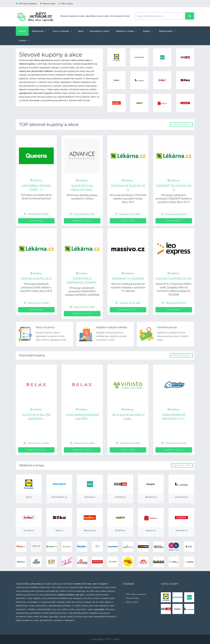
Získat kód (36, 221)
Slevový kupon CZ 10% (174, 279)
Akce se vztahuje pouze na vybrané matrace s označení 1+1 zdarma (128, 287)
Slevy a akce (66, 4)
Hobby (148, 31)
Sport (81, 31)
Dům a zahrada (62, 31)
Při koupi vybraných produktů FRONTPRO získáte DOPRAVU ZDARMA (82, 291)
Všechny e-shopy (182, 465)
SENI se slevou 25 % (36, 279)
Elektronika (39, 31)
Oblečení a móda (126, 31)
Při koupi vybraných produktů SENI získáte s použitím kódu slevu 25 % (36, 287)
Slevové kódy (48, 4)
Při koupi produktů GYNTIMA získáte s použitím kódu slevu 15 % (128, 199)
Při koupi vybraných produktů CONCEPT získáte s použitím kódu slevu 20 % (174, 199)
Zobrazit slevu (82, 221)
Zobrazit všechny (181, 124)
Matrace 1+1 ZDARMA (128, 279)
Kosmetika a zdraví (100, 31)
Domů (22, 31)
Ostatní (24, 40)
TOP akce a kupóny (26, 4)
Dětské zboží (167, 31)
